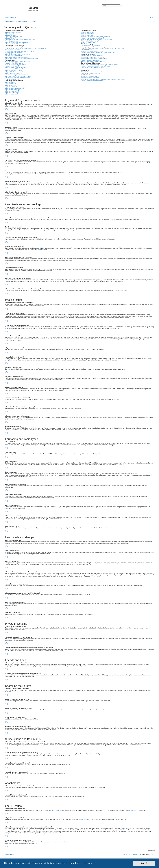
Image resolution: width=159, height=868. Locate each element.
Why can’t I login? (10, 38)
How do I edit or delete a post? (14, 63)
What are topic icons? (12, 94)
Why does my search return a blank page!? (94, 59)
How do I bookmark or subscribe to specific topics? (96, 66)
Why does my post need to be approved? (17, 78)
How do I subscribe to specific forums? (92, 68)
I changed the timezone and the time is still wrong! (20, 51)
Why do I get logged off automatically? (16, 42)
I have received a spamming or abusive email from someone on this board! (103, 48)
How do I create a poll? (12, 66)
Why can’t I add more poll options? (15, 68)
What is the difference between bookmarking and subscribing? (99, 65)
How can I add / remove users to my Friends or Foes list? (98, 53)
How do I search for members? (90, 60)
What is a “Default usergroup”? (90, 41)
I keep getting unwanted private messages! (94, 47)
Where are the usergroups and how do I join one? (96, 37)
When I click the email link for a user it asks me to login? (22, 59)
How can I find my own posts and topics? (93, 62)
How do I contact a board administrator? (93, 81)
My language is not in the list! (14, 53)
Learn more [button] (87, 863)
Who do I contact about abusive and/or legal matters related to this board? (103, 79)
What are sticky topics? (12, 91)
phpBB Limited (55, 810)
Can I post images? (11, 87)
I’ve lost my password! (12, 41)
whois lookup (128, 828)
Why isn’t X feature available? (90, 78)
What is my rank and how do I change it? (17, 57)
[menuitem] (15, 17)
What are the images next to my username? (18, 54)
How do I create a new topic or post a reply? (18, 62)
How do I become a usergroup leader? (92, 38)
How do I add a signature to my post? (16, 65)
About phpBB (132, 810)
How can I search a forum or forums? (92, 56)
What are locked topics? (12, 93)
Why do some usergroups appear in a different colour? (97, 40)
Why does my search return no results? (93, 57)
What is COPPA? (10, 34)
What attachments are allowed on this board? (94, 72)
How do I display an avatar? (13, 56)
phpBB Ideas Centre (85, 819)
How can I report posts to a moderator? (17, 75)
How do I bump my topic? (13, 79)
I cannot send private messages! (91, 45)
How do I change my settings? (14, 47)
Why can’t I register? (11, 35)
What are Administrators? (88, 32)
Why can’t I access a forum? (14, 70)
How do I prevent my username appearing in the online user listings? (25, 48)
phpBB (39, 250)
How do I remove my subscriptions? (92, 69)
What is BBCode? (10, 82)
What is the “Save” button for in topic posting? (19, 76)
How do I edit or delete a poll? (14, 69)
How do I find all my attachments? (91, 73)
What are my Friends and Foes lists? (92, 51)
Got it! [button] (144, 863)
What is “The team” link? (88, 42)
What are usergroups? (88, 35)
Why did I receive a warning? (14, 73)
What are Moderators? (88, 34)
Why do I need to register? (13, 32)
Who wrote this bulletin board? (90, 76)
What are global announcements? (15, 88)
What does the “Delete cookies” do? (16, 44)
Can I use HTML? (10, 84)
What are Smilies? (11, 85)
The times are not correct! (13, 50)
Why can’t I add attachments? (14, 72)
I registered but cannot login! (14, 37)
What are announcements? (13, 90)
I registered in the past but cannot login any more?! (20, 40)
